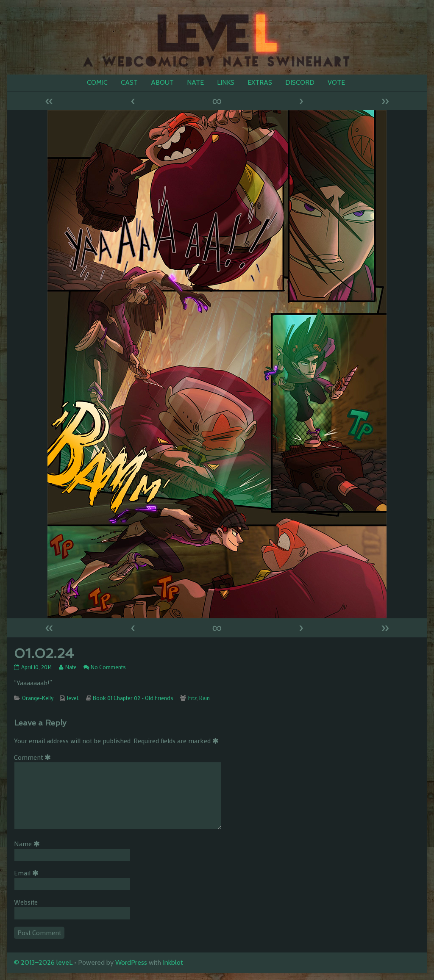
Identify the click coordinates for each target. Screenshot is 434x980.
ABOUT (162, 82)
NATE (195, 82)
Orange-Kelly (38, 698)
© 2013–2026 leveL (43, 962)
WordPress (131, 962)
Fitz (192, 698)
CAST (129, 82)
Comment (34, 757)
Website (26, 902)
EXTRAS (260, 82)
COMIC (97, 82)
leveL (73, 698)
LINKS (226, 82)
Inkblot (173, 962)
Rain (204, 698)
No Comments (108, 667)
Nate (71, 667)
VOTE (336, 82)
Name (28, 843)
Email (28, 873)
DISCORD (300, 82)
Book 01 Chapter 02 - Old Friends (133, 698)
